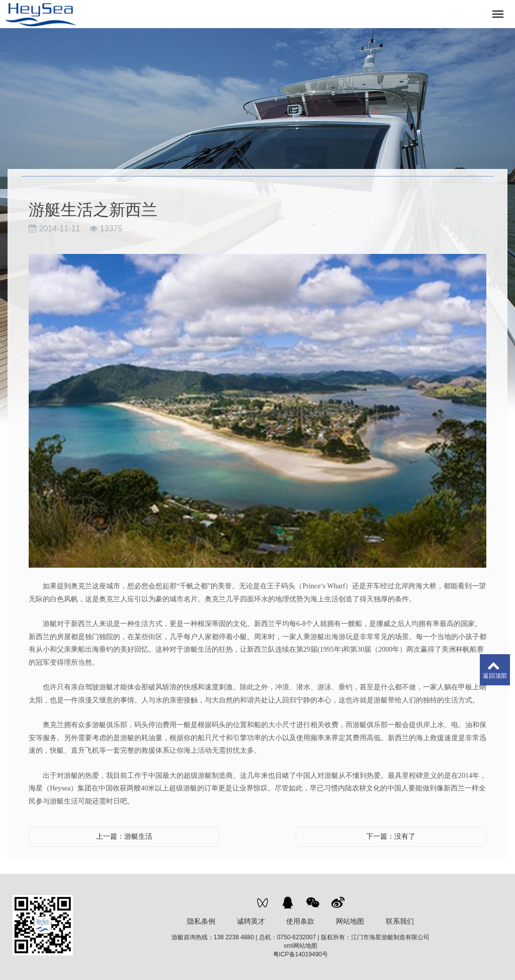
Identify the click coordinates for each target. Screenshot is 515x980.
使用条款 (300, 921)
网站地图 (350, 921)
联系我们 (400, 921)
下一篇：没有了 (391, 836)
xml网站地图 (301, 946)
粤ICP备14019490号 (301, 954)
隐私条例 (201, 921)
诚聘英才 (251, 921)
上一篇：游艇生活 (124, 836)
